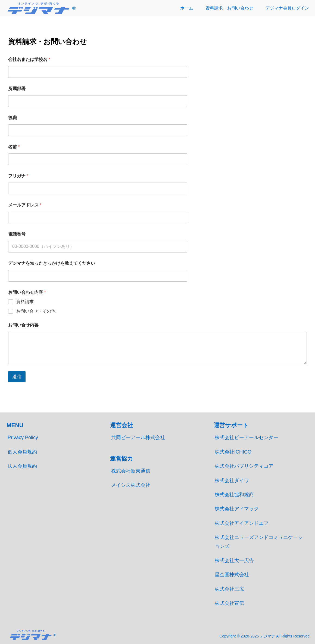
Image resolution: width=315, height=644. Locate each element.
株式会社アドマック (237, 509)
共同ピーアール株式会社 (138, 437)
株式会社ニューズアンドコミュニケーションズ (259, 542)
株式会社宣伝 (229, 603)
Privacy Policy (23, 437)
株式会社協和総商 (234, 495)
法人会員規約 (22, 466)
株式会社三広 (229, 589)
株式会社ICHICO (233, 452)
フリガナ (18, 176)
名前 (14, 147)
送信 (17, 377)
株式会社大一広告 (234, 560)
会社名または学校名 (29, 59)
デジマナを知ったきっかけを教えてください (52, 263)
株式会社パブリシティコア (244, 466)
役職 (13, 118)
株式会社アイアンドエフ (242, 523)
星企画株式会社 (232, 575)
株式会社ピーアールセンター (247, 437)
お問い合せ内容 (23, 325)
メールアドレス (25, 205)
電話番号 (17, 234)
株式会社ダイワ (232, 480)
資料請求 (25, 302)
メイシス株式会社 (131, 485)
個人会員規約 (22, 452)
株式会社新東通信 (131, 471)
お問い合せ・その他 (36, 311)
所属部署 (17, 89)
